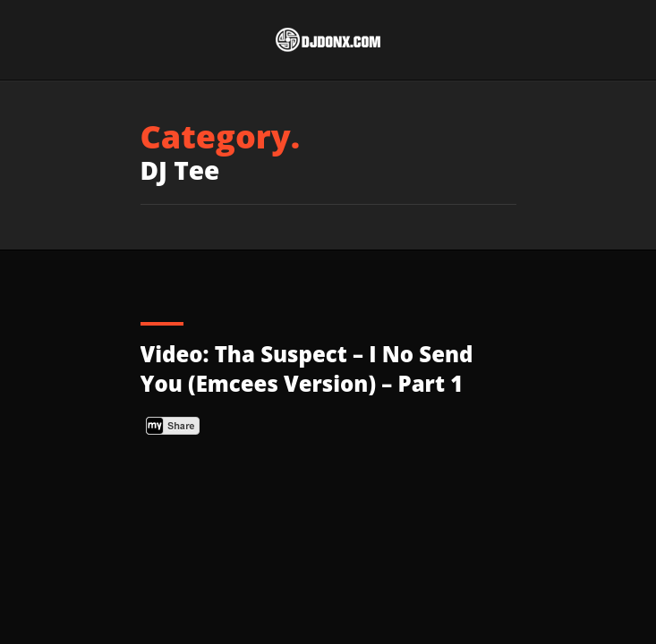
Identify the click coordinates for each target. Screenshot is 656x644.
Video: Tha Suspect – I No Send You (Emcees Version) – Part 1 (307, 369)
